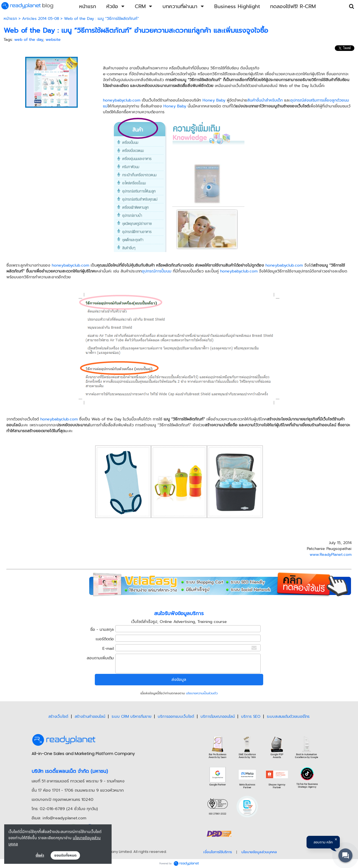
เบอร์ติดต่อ (105, 639)
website (53, 40)
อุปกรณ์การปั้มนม (157, 271)
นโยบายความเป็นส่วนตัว (202, 693)
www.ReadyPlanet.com (331, 555)
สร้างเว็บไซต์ (58, 717)
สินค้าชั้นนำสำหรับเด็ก (265, 100)
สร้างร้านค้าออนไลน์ (90, 717)
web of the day (29, 40)
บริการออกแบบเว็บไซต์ (176, 717)
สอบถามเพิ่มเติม (100, 658)
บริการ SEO (251, 717)
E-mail (108, 649)
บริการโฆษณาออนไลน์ (218, 717)
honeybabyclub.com (122, 100)
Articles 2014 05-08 (41, 19)
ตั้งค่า (40, 855)
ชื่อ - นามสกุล (102, 630)
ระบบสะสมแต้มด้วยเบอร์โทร (288, 717)
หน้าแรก (10, 19)
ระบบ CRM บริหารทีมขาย (131, 717)
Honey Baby (214, 100)
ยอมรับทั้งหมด (65, 855)
